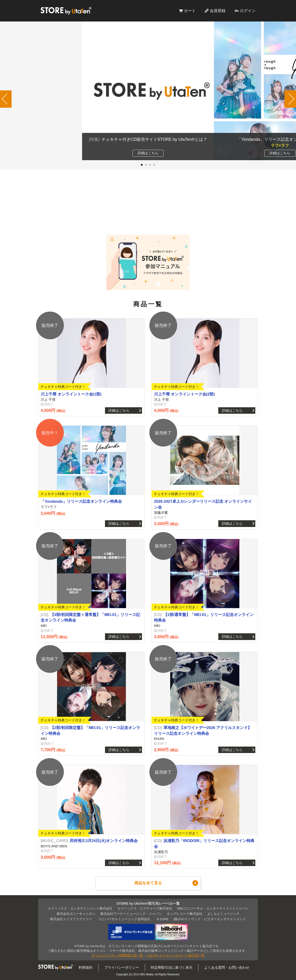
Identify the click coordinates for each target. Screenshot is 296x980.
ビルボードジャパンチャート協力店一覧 (176, 955)
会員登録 (218, 11)
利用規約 (86, 967)
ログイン (248, 11)
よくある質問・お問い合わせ (227, 967)
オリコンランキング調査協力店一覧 (117, 955)
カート (190, 11)
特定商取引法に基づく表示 (172, 967)
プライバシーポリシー (122, 967)
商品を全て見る (148, 883)
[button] (142, 165)
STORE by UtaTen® (66, 11)
